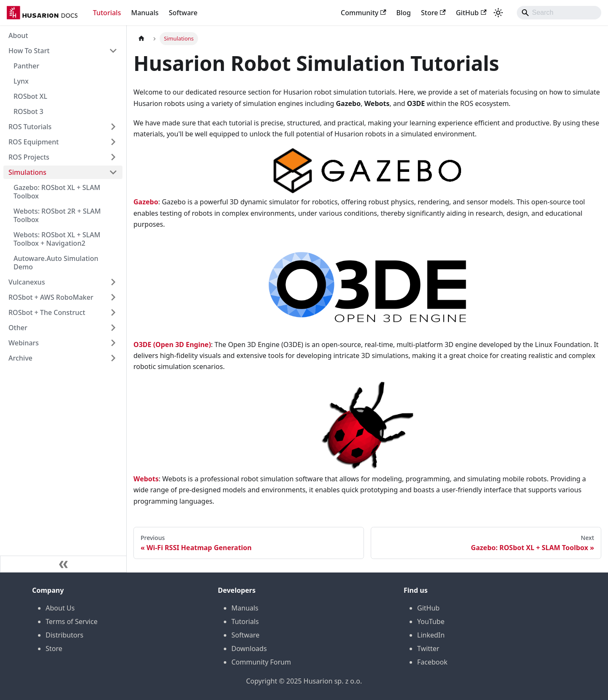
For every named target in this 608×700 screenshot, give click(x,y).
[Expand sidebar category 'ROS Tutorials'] (113, 127)
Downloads (249, 648)
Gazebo (146, 202)
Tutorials (107, 13)
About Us (60, 608)
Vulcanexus (27, 282)
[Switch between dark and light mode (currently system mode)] (498, 13)
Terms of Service (72, 621)
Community (364, 13)
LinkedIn (431, 635)
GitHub (471, 13)
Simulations (27, 172)
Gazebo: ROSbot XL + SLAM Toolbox (57, 192)
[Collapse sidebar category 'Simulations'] (113, 172)
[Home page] (141, 39)
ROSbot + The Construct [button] (47, 312)
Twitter (428, 648)
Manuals (145, 13)
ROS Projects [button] (29, 157)
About (18, 35)
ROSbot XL (30, 96)
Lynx (21, 81)
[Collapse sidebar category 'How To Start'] (113, 51)
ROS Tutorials (30, 127)
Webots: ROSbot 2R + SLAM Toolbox (57, 215)
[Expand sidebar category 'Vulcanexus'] (113, 282)
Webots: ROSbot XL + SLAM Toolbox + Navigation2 (57, 239)
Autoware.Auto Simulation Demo (56, 263)
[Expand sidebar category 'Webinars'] (113, 343)
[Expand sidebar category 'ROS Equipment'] (113, 142)
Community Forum (261, 662)
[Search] (559, 13)
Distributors (64, 635)
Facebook (432, 662)
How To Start (29, 51)
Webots (146, 479)
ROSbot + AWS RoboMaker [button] (51, 297)
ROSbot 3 (28, 111)
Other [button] (18, 328)
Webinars (24, 343)
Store (433, 13)
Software (183, 13)
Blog (404, 13)
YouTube (431, 621)
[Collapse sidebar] (63, 564)
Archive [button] (20, 358)
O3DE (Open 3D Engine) (172, 345)
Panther (26, 66)
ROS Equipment (34, 142)
